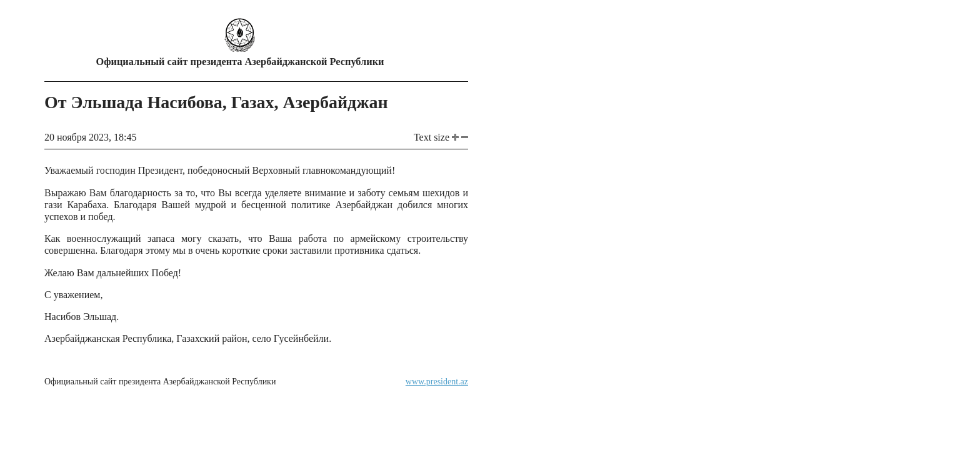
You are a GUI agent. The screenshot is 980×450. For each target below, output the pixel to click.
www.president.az (437, 382)
